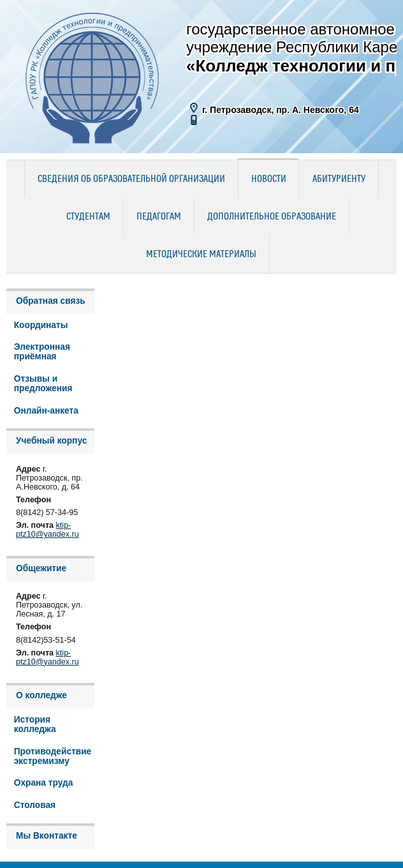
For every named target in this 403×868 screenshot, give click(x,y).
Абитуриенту (339, 179)
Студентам (88, 217)
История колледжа (35, 724)
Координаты (41, 325)
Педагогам (159, 217)
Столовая (35, 805)
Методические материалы (201, 255)
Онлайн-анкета (46, 411)
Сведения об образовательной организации (131, 179)
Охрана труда (44, 783)
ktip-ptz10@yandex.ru (48, 530)
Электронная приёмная (42, 352)
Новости (269, 179)
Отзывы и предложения (43, 384)
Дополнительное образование (272, 217)
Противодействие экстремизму (53, 756)
